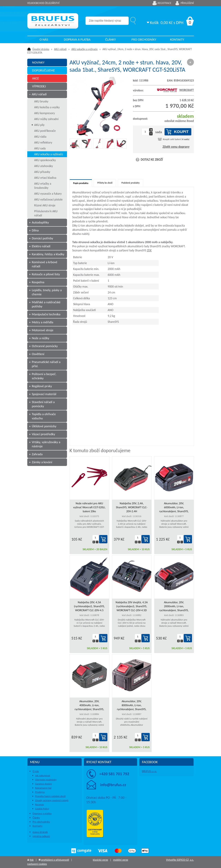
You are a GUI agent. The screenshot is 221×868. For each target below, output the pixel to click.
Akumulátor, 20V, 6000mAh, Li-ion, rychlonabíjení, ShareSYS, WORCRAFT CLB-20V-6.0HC (174, 507)
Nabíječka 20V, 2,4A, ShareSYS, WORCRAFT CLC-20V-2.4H (132, 507)
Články (110, 39)
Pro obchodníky (144, 39)
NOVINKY (38, 62)
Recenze (39, 804)
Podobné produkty (130, 183)
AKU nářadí (60, 49)
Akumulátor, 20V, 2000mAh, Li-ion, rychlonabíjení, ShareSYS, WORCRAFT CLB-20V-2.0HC (174, 606)
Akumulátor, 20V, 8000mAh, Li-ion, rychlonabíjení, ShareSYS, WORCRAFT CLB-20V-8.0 (132, 705)
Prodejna (40, 792)
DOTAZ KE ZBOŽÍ (152, 159)
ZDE (149, 250)
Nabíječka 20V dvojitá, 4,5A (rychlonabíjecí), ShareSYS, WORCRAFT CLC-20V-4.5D (132, 606)
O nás (44, 39)
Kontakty (177, 39)
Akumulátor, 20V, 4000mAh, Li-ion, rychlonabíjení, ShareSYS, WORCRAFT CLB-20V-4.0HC (89, 705)
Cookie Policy (42, 809)
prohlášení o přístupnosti (55, 860)
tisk (32, 860)
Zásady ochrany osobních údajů (52, 800)
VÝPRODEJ (39, 86)
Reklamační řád (43, 788)
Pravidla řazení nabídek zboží (50, 796)
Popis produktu (81, 183)
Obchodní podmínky (46, 780)
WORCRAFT (175, 90)
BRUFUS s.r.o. (149, 771)
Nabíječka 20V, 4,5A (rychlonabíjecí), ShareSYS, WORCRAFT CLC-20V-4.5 (89, 606)
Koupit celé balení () (176, 139)
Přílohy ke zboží (105, 183)
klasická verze (100, 860)
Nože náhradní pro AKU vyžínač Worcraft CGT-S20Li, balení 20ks (89, 507)
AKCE (36, 78)
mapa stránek (40, 832)
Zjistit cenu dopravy (176, 147)
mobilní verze (121, 860)
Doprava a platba (77, 39)
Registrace (165, 3)
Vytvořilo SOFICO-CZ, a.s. (180, 860)
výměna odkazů (41, 836)
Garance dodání (43, 784)
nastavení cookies (37, 864)
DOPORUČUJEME (44, 70)
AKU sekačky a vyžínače (85, 49)
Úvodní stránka (41, 49)
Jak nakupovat (43, 775)
